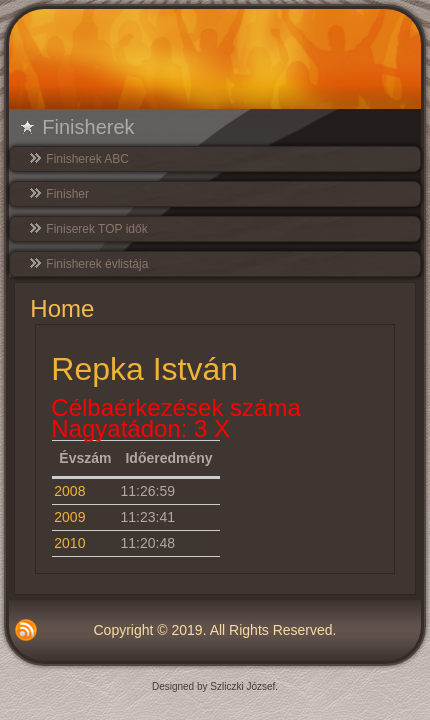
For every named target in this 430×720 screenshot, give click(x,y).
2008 (69, 491)
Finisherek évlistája (97, 264)
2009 (69, 517)
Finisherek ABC (87, 159)
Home (62, 308)
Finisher (67, 194)
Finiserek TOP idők (96, 229)
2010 (69, 543)
